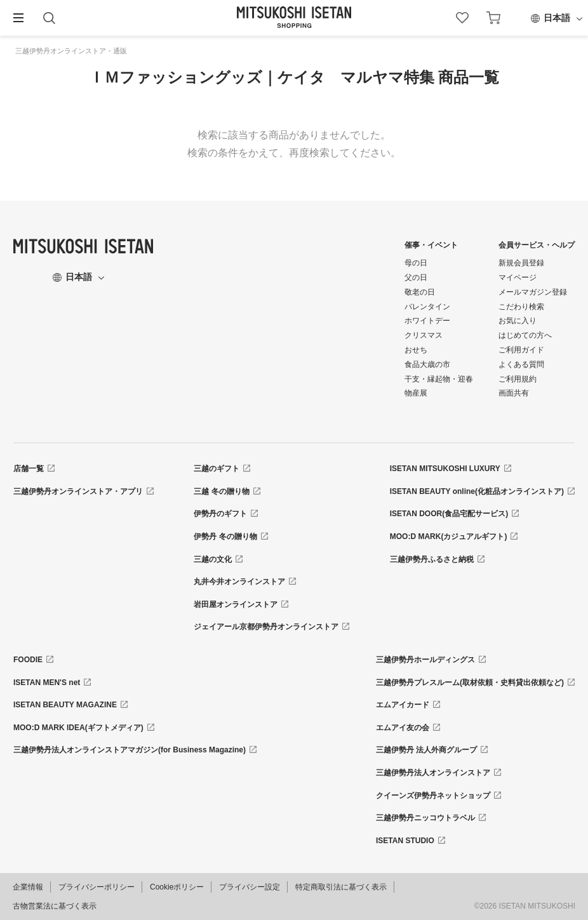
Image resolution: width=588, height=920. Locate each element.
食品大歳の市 (427, 364)
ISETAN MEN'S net (47, 683)
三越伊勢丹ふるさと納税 (432, 559)
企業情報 (28, 887)
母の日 (416, 263)
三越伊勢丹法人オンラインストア (433, 773)
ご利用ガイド (521, 350)
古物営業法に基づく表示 (55, 906)
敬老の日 (420, 292)
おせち (416, 350)
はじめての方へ (525, 335)
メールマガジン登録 (533, 292)
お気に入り (518, 321)
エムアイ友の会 (403, 728)
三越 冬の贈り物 (221, 491)
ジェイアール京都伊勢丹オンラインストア (266, 627)
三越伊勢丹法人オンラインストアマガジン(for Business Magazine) (130, 750)
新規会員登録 (521, 263)
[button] (18, 18)
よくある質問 (521, 364)
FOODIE (28, 660)
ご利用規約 (518, 379)
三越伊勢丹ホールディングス (425, 660)
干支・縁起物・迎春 (439, 379)
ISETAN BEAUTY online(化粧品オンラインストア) (477, 491)
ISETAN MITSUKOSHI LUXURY (445, 469)
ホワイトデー (427, 321)
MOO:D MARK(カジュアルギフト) (449, 537)
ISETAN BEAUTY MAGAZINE (65, 705)
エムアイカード (403, 705)
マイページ (518, 277)
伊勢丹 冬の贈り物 (225, 537)
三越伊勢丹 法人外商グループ (426, 750)
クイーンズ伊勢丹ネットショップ (433, 796)
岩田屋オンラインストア (236, 604)
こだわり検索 (521, 307)
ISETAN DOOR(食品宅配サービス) (449, 514)
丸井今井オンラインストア (239, 582)
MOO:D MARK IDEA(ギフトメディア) (78, 728)
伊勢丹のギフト (220, 514)
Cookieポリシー (177, 887)
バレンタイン (427, 307)
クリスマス (424, 335)
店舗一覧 (29, 469)
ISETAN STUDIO (405, 841)
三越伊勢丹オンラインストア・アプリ (78, 491)
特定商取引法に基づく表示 (341, 887)
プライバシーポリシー (97, 887)
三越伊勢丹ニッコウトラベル (425, 818)
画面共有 (514, 393)
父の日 (416, 277)
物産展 (416, 393)
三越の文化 (213, 559)
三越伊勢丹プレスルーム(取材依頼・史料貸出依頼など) (470, 683)
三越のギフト (217, 469)
